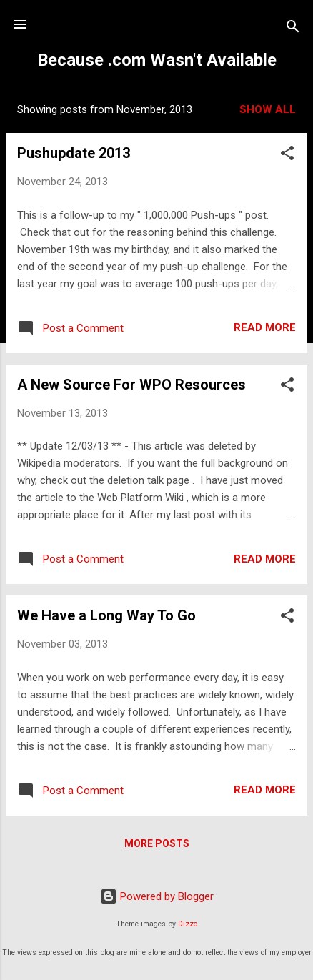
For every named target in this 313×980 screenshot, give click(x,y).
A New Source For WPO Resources (131, 385)
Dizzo (188, 924)
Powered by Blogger (157, 896)
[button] (287, 155)
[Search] (293, 29)
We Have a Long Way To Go (106, 615)
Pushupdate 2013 (74, 153)
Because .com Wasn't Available (157, 60)
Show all (268, 109)
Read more (265, 327)
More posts (157, 843)
